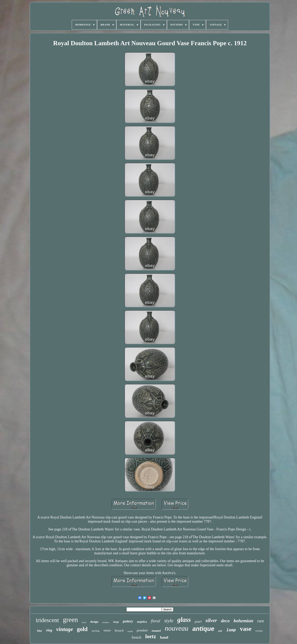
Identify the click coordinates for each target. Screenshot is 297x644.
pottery (128, 621)
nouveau (177, 628)
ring (49, 630)
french (137, 637)
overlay (259, 631)
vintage (65, 629)
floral (156, 621)
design (94, 622)
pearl (198, 622)
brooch (119, 631)
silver (211, 620)
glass (184, 620)
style (169, 621)
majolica (142, 622)
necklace (106, 622)
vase (246, 629)
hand (164, 637)
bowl (84, 622)
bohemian (244, 621)
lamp (231, 630)
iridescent (47, 620)
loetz (151, 636)
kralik (130, 631)
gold (82, 629)
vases (107, 630)
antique (203, 629)
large (116, 622)
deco (225, 621)
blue (40, 631)
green (71, 620)
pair (220, 631)
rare (261, 621)
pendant (142, 630)
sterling (96, 631)
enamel (156, 631)
